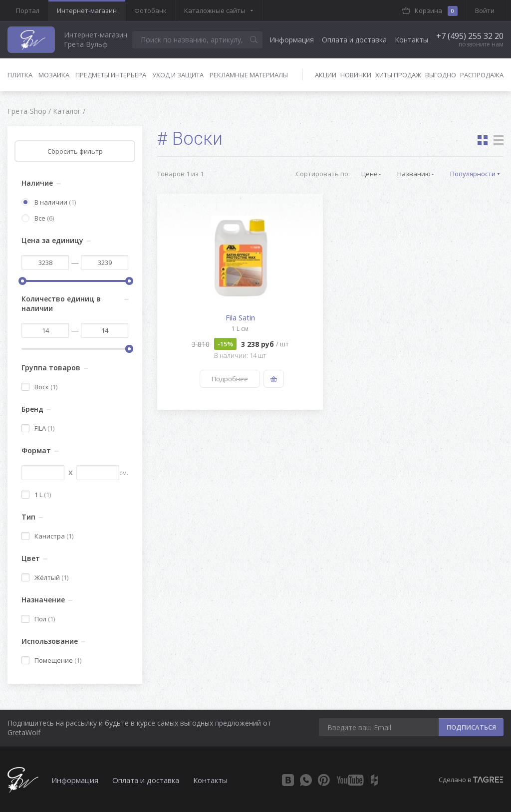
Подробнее (230, 379)
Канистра (47, 536)
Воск (39, 387)
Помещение (51, 660)
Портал (28, 10)
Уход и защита (178, 75)
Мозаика (54, 75)
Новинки (356, 75)
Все (38, 218)
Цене (370, 174)
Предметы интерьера (111, 75)
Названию (414, 174)
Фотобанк (150, 10)
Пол (38, 619)
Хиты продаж (398, 75)
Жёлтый (45, 577)
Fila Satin (240, 317)
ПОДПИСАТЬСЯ (471, 727)
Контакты (411, 40)
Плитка (20, 75)
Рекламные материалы (249, 75)
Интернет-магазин (87, 10)
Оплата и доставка (354, 40)
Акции (326, 75)
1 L (36, 495)
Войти (485, 10)
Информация (292, 40)
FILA (38, 428)
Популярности (473, 174)
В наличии (49, 202)
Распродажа (482, 75)
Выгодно (441, 75)
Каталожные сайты (215, 10)
